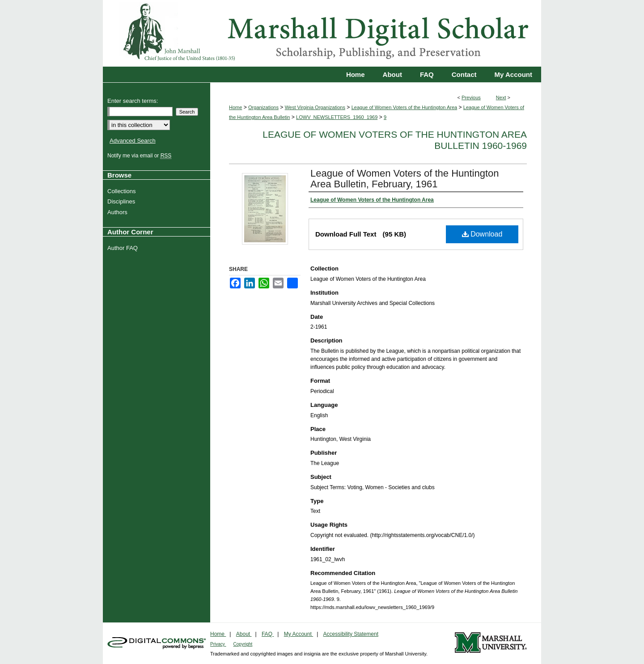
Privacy (218, 644)
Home (235, 107)
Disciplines (122, 201)
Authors (119, 212)
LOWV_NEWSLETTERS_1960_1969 (337, 117)
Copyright (243, 644)
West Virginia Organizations (315, 107)
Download (482, 234)
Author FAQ (124, 248)
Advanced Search (133, 141)
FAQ (268, 634)
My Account (299, 634)
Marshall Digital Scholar (322, 33)
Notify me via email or (140, 156)
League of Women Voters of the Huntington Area (404, 107)
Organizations (263, 107)
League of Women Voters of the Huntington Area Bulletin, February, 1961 (405, 179)
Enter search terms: (133, 101)
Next (501, 97)
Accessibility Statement (351, 634)
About (244, 634)
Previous (471, 97)
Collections (123, 191)
